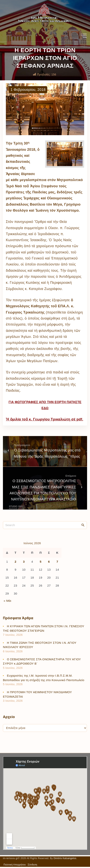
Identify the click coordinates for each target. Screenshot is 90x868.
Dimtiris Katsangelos (65, 858)
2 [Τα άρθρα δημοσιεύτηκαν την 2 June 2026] (16, 562)
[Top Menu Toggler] (84, 36)
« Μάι (8, 601)
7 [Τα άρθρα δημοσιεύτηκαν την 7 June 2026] (57, 562)
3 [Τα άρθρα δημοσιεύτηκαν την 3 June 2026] (24, 562)
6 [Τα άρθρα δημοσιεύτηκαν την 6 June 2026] (49, 562)
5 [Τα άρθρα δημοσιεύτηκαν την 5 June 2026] (41, 562)
